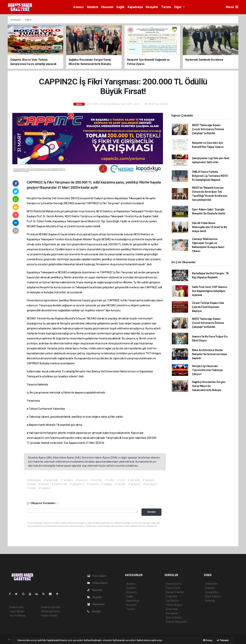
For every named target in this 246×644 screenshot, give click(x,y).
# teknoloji (134, 480)
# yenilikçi (67, 480)
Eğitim (28, 20)
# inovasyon (150, 484)
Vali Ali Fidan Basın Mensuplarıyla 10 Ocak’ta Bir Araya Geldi (210, 227)
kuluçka (35, 292)
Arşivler (95, 597)
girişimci (155, 282)
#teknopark (34, 480)
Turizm (166, 7)
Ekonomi (107, 7)
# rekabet (45, 488)
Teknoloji (35, 417)
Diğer (178, 7)
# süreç (32, 488)
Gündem (93, 7)
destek (57, 305)
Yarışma (52, 348)
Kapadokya (135, 7)
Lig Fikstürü (172, 601)
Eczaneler (172, 596)
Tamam (223, 640)
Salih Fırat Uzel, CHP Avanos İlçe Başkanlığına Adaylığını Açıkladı (210, 291)
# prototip (96, 480)
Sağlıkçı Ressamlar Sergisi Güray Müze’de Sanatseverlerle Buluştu (209, 386)
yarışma (151, 272)
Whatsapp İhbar (51, 611)
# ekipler (107, 484)
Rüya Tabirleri (213, 596)
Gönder (152, 512)
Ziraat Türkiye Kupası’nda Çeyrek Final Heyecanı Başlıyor (208, 307)
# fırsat (31, 484)
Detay (208, 640)
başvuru (80, 393)
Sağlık (120, 7)
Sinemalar (172, 609)
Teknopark (135, 198)
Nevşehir (152, 7)
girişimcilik (140, 244)
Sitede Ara (211, 584)
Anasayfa (16, 20)
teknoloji (122, 259)
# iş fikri (110, 480)
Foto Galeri (97, 576)
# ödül (121, 480)
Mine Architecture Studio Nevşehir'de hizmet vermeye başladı (209, 354)
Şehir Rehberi (174, 618)
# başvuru (93, 484)
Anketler (210, 588)
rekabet (86, 259)
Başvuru (34, 425)
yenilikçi (126, 249)
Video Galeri (97, 583)
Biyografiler (212, 592)
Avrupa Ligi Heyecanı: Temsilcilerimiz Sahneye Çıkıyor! (207, 370)
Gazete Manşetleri (177, 622)
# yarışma (81, 480)
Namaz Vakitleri (175, 592)
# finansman (59, 484)
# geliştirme (77, 484)
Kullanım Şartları (51, 607)
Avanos (79, 7)
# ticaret (44, 484)
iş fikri (155, 244)
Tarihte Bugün (174, 605)
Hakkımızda (17, 607)
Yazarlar (95, 590)
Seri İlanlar (172, 613)
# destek (120, 484)
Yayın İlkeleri (17, 611)
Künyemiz (96, 604)
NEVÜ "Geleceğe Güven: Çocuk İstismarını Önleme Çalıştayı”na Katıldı (208, 129)
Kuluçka (45, 363)
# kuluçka (148, 480)
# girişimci (134, 484)
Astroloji (210, 601)
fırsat (85, 254)
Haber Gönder (49, 616)
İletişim (94, 611)
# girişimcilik (51, 480)
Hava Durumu (174, 584)
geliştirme (104, 323)
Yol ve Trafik (173, 588)
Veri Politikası (17, 616)
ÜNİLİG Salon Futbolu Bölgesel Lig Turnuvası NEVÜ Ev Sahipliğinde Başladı (210, 176)
